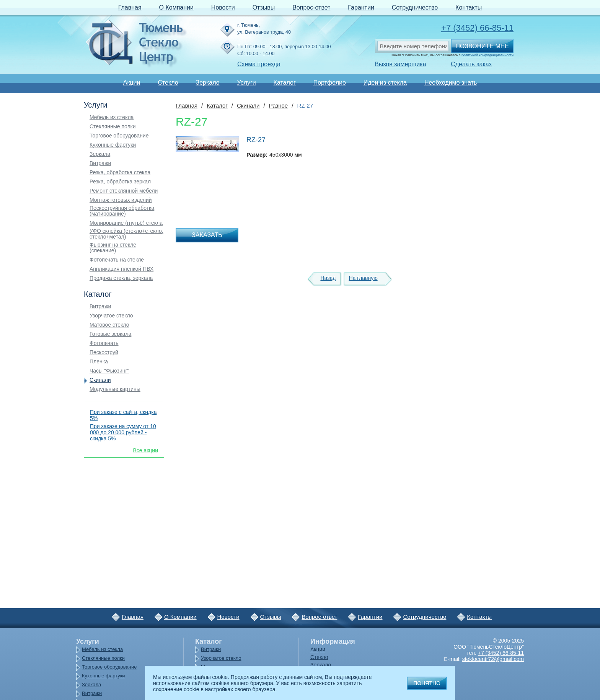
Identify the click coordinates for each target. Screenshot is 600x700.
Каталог (285, 83)
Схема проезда (259, 64)
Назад (328, 278)
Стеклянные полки (113, 127)
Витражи (100, 163)
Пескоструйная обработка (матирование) (122, 211)
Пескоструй (104, 352)
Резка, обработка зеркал (120, 182)
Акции (132, 83)
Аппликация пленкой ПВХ (121, 269)
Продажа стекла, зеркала (121, 278)
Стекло (168, 83)
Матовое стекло (109, 325)
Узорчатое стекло (111, 316)
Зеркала (100, 154)
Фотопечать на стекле (117, 260)
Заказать (207, 235)
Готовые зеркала (110, 334)
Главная (130, 7)
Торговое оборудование (119, 136)
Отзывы (264, 7)
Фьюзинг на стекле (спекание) (113, 248)
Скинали (100, 380)
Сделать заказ (471, 64)
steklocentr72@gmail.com (493, 659)
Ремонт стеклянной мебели (124, 191)
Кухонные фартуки (113, 145)
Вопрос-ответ (311, 7)
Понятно (427, 683)
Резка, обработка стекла (120, 173)
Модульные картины (115, 389)
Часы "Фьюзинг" (109, 371)
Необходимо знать (451, 83)
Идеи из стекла (385, 83)
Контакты (469, 7)
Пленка (99, 362)
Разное (279, 105)
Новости (223, 7)
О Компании (176, 7)
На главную (363, 278)
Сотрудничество (415, 7)
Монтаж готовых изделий (121, 200)
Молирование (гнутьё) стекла (126, 223)
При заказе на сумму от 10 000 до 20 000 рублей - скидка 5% (123, 432)
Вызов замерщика (400, 64)
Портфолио (330, 83)
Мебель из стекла (112, 117)
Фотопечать (104, 343)
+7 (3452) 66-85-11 (477, 28)
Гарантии (361, 7)
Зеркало (207, 83)
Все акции (145, 450)
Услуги (246, 83)
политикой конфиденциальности (487, 55)
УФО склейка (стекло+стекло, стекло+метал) (126, 234)
